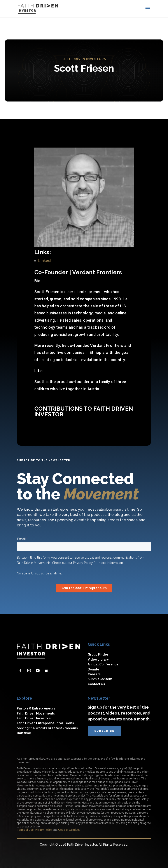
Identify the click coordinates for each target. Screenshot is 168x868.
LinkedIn (46, 261)
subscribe (104, 731)
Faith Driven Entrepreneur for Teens (45, 723)
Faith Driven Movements (36, 713)
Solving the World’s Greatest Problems (47, 728)
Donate (94, 669)
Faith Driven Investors (34, 718)
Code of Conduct (69, 830)
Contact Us (96, 684)
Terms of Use (25, 830)
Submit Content (100, 679)
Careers (94, 674)
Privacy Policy (44, 830)
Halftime (24, 733)
